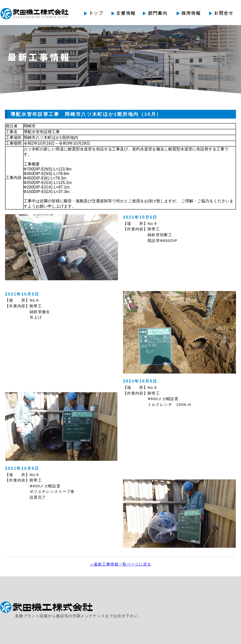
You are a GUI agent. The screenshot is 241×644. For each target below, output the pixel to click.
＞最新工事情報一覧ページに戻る (121, 564)
